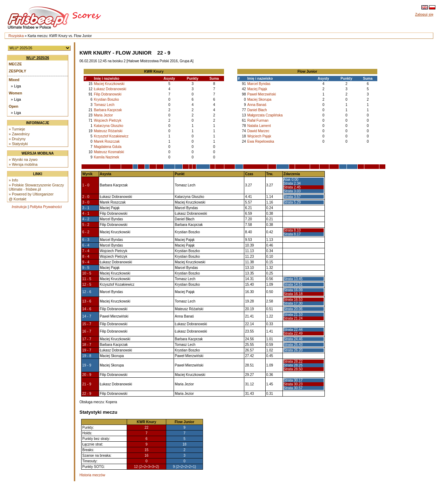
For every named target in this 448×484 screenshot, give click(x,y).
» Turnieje (17, 129)
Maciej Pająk (257, 89)
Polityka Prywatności (46, 207)
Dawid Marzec (258, 131)
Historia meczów (92, 475)
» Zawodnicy (19, 134)
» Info (13, 180)
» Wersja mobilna (23, 164)
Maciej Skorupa (259, 99)
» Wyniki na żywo (23, 159)
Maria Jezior (103, 115)
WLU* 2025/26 (38, 58)
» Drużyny (17, 139)
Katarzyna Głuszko (108, 126)
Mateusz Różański (108, 131)
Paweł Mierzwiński (261, 94)
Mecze (15, 64)
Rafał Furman (258, 120)
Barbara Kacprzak (108, 110)
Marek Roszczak (107, 141)
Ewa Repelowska (261, 141)
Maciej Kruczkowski (109, 84)
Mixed (14, 80)
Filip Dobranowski (108, 94)
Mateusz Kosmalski (109, 152)
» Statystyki (18, 144)
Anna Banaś (257, 105)
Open (13, 106)
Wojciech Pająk (259, 136)
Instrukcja (19, 207)
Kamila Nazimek (106, 157)
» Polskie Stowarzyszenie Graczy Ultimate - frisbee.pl (36, 187)
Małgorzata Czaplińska (265, 115)
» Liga (16, 86)
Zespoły (17, 71)
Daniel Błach (257, 110)
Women (15, 93)
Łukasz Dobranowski (110, 89)
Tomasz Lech (104, 105)
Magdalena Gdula (108, 147)
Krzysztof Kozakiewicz (111, 136)
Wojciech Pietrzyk (108, 120)
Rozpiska (16, 36)
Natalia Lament (259, 126)
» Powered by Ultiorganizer (31, 194)
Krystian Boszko (106, 99)
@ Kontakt (17, 199)
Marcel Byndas (259, 84)
